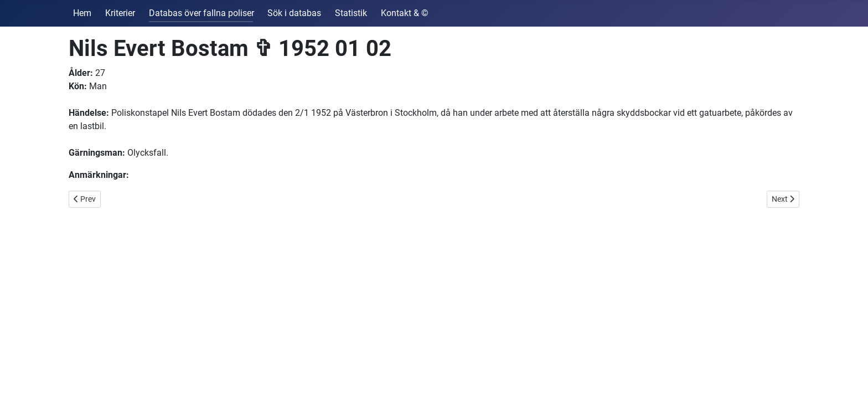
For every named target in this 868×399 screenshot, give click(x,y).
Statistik (351, 13)
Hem (82, 13)
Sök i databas (294, 13)
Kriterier (120, 13)
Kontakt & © (405, 13)
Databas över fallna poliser (201, 13)
